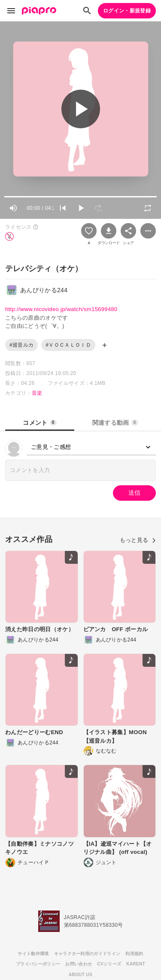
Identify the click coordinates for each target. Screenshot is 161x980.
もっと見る (138, 540)
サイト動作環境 (33, 954)
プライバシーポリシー (38, 964)
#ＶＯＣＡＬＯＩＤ (68, 345)
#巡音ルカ (21, 345)
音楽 (37, 393)
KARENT (136, 964)
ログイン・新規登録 (127, 11)
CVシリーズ (109, 964)
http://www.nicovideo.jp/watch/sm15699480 (61, 309)
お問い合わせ (79, 964)
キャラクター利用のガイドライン (87, 954)
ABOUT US (80, 975)
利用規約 (134, 954)
